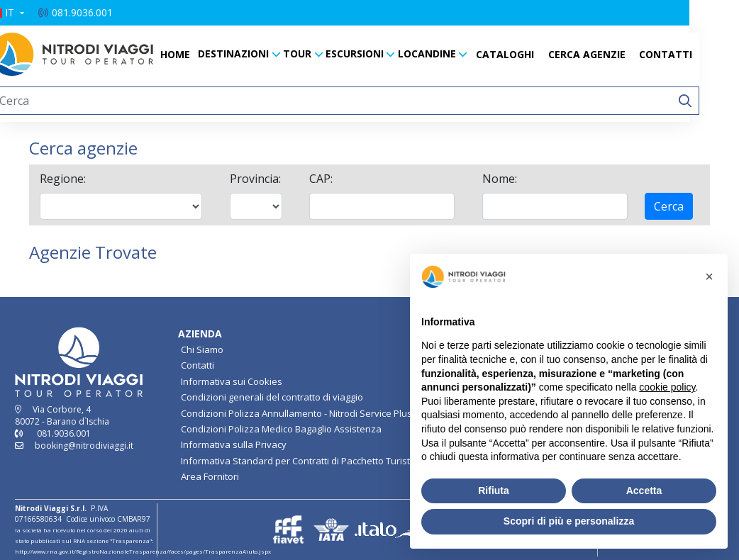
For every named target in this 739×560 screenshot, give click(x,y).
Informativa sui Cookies (232, 381)
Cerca (669, 206)
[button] (32, 13)
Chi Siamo (202, 349)
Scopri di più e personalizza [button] (569, 521)
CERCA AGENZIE (612, 54)
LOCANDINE (452, 54)
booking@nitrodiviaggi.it (84, 446)
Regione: (63, 179)
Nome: (500, 179)
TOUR (322, 54)
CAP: (321, 179)
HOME (200, 54)
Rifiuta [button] (494, 491)
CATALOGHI (530, 54)
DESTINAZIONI (258, 54)
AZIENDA (200, 334)
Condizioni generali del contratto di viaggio (272, 397)
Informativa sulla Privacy (234, 444)
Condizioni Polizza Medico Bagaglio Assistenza (281, 429)
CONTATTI (690, 54)
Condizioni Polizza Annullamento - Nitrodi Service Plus (296, 413)
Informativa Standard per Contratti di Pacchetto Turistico (301, 461)
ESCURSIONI (379, 54)
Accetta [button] (644, 491)
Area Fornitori (210, 476)
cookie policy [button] (667, 387)
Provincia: (255, 179)
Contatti (198, 365)
